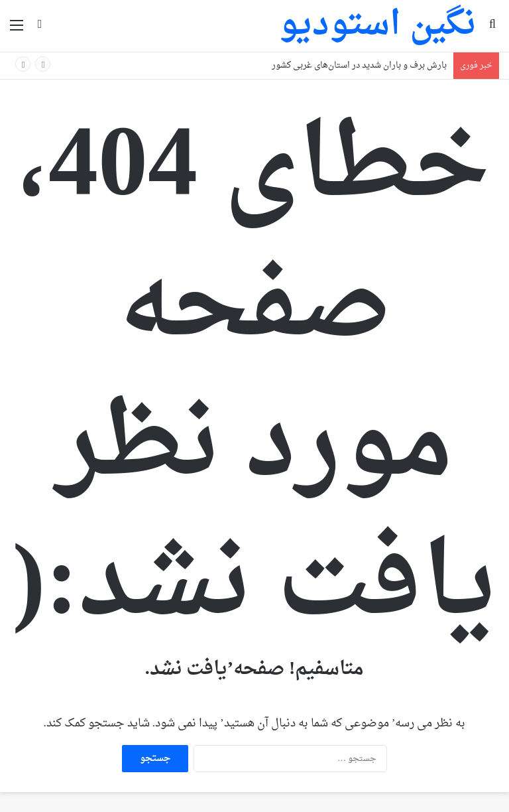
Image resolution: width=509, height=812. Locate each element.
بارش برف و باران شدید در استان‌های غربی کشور (359, 65)
